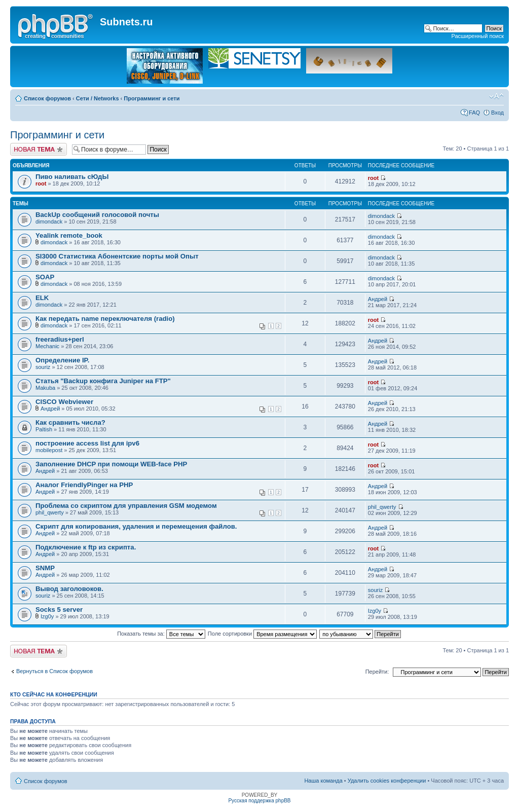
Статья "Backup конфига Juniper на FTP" (103, 381)
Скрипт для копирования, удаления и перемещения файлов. (136, 526)
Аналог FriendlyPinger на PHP (84, 485)
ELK (42, 298)
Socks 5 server (59, 610)
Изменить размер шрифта (496, 96)
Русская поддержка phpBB (259, 801)
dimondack (49, 222)
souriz (43, 367)
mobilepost (49, 450)
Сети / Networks (98, 98)
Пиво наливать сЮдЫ (72, 177)
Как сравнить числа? (70, 422)
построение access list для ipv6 (87, 443)
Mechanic (47, 346)
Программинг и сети (152, 98)
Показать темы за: (161, 634)
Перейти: (377, 672)
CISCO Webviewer (64, 402)
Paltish (44, 429)
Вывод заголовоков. (69, 589)
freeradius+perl (60, 339)
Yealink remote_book (69, 235)
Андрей (378, 299)
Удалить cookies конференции (387, 781)
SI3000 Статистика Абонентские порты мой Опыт (117, 256)
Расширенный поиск (477, 36)
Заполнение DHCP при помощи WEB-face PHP (111, 464)
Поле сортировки (262, 634)
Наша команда (323, 781)
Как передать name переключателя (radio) (105, 319)
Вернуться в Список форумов (54, 671)
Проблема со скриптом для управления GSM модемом (126, 506)
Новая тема (39, 149)
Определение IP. (62, 360)
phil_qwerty (50, 512)
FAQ (474, 113)
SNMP (45, 568)
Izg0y (47, 616)
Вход (497, 113)
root (41, 183)
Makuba (45, 388)
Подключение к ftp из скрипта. (86, 547)
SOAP (45, 277)
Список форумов (47, 98)
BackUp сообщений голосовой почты (97, 215)
